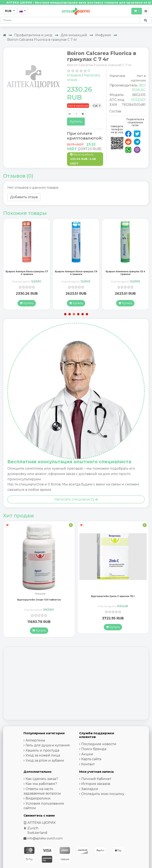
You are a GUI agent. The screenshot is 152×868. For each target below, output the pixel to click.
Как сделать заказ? (42, 780)
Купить (76, 122)
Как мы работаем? (41, 785)
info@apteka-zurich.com (45, 839)
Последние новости (99, 745)
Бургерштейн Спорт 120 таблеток (39, 600)
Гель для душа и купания (48, 746)
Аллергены (35, 741)
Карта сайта (91, 760)
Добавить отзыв (24, 197)
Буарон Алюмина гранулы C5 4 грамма (125, 274)
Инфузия (103, 35)
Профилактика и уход (33, 35)
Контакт (88, 765)
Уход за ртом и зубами (45, 761)
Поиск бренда (94, 750)
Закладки (90, 790)
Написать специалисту (76, 500)
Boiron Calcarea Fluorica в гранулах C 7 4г (42, 40)
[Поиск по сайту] (146, 20)
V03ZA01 (138, 100)
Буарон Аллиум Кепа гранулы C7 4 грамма (27, 274)
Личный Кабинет (96, 780)
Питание (40, 595)
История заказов (96, 785)
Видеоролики (38, 799)
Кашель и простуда (42, 751)
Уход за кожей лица (43, 756)
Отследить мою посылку (103, 795)
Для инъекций (74, 35)
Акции (87, 755)
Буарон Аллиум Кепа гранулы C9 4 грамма (76, 274)
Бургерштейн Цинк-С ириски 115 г (113, 597)
